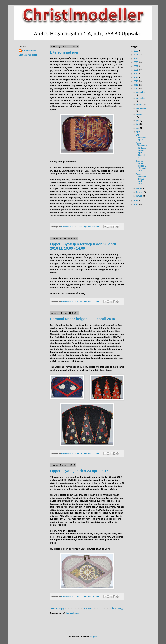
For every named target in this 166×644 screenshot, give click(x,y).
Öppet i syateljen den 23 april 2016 (79, 471)
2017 (136, 85)
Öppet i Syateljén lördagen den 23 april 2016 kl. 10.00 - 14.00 (83, 246)
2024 (136, 59)
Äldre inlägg (118, 609)
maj (138, 128)
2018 (136, 81)
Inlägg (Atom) (72, 613)
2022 (136, 66)
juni (138, 124)
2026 (136, 51)
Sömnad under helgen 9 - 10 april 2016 (83, 319)
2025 (136, 55)
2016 (136, 89)
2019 (136, 78)
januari (140, 196)
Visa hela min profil (28, 55)
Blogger (94, 636)
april (139, 132)
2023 (136, 62)
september (141, 108)
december (141, 92)
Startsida (88, 609)
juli (138, 120)
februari (140, 192)
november (141, 98)
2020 (136, 74)
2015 (136, 201)
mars (139, 188)
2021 (136, 70)
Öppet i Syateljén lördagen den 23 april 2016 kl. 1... (141, 150)
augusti (140, 114)
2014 (136, 205)
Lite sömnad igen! (65, 52)
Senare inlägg (57, 609)
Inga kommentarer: (92, 227)
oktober (140, 104)
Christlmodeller (29, 51)
